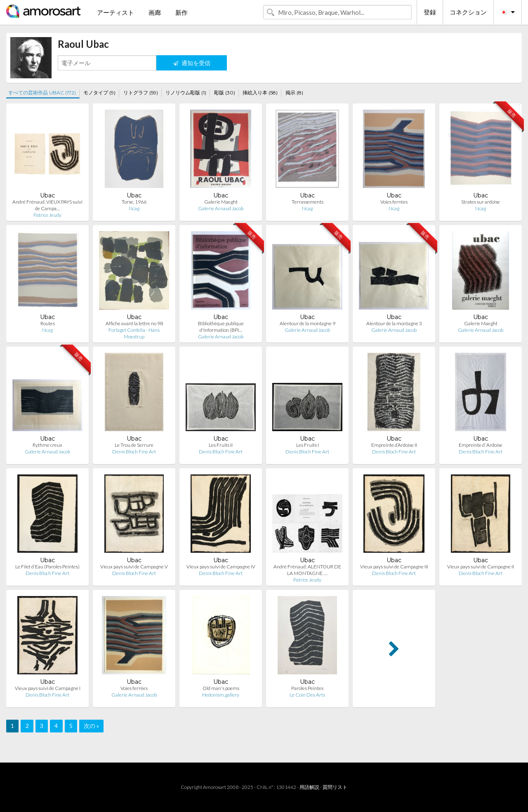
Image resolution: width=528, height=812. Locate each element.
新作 (181, 12)
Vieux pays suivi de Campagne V (134, 567)
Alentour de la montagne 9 (308, 323)
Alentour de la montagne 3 (394, 323)
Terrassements (308, 202)
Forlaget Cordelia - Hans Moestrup (134, 333)
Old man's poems (221, 688)
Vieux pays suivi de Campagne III (394, 567)
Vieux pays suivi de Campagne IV (221, 567)
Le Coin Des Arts (307, 695)
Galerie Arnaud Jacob (221, 208)
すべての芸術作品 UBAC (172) (42, 93)
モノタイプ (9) (99, 93)
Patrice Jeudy (47, 215)
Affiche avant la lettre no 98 (134, 323)
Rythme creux (47, 445)
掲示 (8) (294, 93)
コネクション (468, 12)
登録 (430, 12)
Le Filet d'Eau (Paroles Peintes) (47, 567)
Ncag (134, 208)
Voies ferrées (394, 202)
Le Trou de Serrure (134, 445)
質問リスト (335, 787)
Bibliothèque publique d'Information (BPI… (221, 327)
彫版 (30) (225, 93)
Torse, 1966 (134, 202)
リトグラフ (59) (141, 93)
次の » (91, 726)
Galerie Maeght (221, 202)
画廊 (155, 12)
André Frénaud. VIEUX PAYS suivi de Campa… (47, 205)
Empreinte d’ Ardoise (481, 445)
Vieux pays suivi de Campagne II (481, 567)
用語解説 (309, 787)
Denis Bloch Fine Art (134, 452)
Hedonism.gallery (221, 695)
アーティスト (115, 12)
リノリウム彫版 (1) (186, 93)
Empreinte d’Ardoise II (394, 445)
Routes (48, 323)
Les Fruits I (308, 445)
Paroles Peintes (307, 688)
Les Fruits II (221, 445)
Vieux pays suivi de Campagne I (48, 688)
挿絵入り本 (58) (260, 93)
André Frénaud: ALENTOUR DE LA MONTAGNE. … (307, 570)
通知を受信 (192, 63)
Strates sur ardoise (481, 202)
